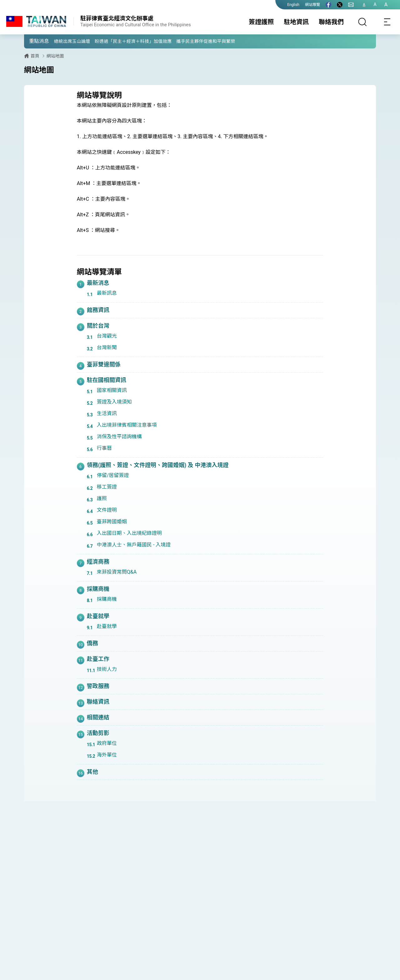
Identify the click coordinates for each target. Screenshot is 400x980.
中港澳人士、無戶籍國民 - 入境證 (134, 545)
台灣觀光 (107, 336)
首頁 (35, 56)
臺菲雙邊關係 (104, 364)
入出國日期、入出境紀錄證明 (129, 533)
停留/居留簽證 (113, 475)
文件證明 (107, 510)
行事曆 (104, 448)
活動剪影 (98, 733)
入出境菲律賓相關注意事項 (127, 425)
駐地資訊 (296, 22)
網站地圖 (55, 56)
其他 (92, 772)
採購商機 (98, 589)
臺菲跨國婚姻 (112, 522)
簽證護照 (261, 22)
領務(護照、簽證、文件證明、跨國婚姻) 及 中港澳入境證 (158, 465)
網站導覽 (312, 5)
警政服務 (98, 686)
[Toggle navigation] (387, 22)
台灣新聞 (107, 347)
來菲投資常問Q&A (117, 572)
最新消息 (98, 283)
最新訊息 (107, 293)
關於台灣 (98, 326)
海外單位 (107, 755)
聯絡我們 (331, 22)
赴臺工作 (98, 659)
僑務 (92, 643)
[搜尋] (362, 22)
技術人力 (107, 669)
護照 (102, 498)
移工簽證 (107, 487)
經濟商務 (98, 562)
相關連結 (98, 717)
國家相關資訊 (112, 390)
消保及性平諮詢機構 (119, 437)
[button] (33, 41)
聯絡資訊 (98, 702)
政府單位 (107, 743)
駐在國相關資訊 (107, 380)
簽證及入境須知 (114, 402)
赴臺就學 (98, 616)
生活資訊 (107, 413)
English (293, 5)
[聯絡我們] (351, 5)
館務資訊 (98, 310)
